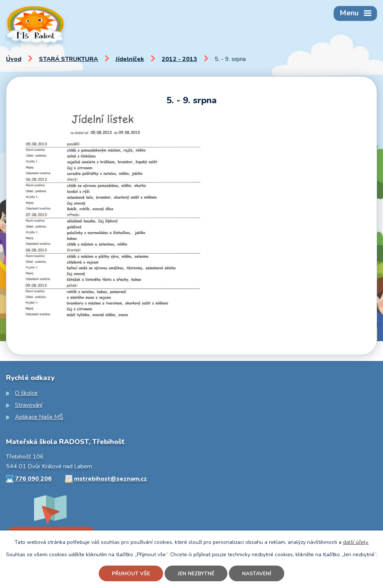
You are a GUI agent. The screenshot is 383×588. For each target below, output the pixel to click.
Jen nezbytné (196, 574)
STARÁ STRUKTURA (68, 59)
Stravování (29, 405)
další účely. (356, 542)
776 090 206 (33, 479)
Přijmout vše (131, 574)
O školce (26, 393)
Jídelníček (130, 59)
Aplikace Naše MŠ (39, 417)
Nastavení (257, 574)
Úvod (14, 59)
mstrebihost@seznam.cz (111, 479)
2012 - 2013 (179, 59)
